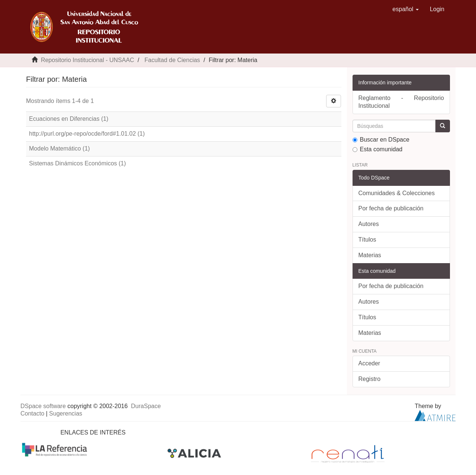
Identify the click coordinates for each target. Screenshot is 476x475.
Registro (370, 379)
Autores (369, 224)
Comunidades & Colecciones (397, 193)
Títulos (367, 240)
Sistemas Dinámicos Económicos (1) (78, 163)
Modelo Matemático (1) (59, 148)
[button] (406, 9)
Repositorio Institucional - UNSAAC (88, 60)
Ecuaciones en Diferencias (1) (69, 119)
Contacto (32, 413)
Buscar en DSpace (381, 140)
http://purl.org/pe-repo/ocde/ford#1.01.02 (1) (87, 134)
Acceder (369, 363)
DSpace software (43, 406)
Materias (370, 255)
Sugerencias (66, 413)
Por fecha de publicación (391, 208)
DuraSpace (146, 406)
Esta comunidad (378, 149)
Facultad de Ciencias (172, 60)
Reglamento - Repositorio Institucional (401, 102)
